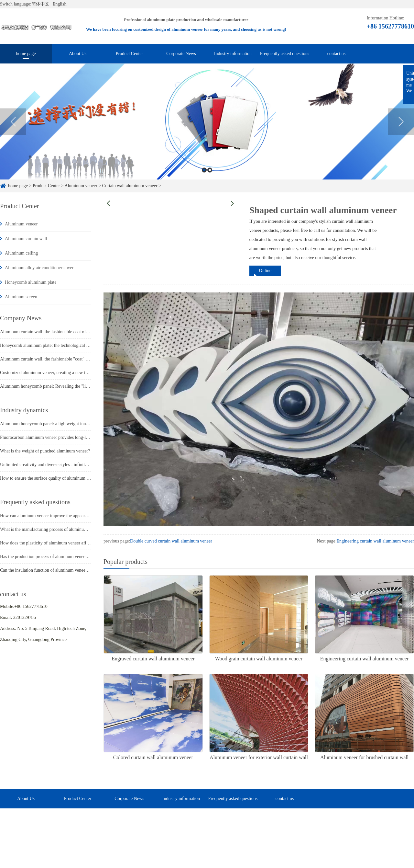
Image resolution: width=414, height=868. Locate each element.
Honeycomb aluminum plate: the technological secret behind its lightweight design (75, 345)
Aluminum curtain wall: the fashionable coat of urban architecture (60, 332)
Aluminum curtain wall (26, 239)
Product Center (129, 54)
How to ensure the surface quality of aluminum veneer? (50, 478)
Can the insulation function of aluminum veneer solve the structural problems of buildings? (83, 570)
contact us (336, 54)
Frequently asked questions (285, 54)
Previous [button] (13, 129)
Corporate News (181, 54)
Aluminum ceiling (21, 253)
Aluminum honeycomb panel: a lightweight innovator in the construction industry (74, 424)
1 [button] (204, 178)
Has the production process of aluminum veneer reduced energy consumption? (71, 557)
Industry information (233, 54)
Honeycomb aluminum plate (31, 282)
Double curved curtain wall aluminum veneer (171, 541)
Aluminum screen (21, 297)
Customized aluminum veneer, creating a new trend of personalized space (67, 373)
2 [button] (210, 178)
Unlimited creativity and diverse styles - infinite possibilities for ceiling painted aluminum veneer (88, 465)
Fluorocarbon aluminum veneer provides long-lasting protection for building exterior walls (82, 437)
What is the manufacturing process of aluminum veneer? (51, 529)
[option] (207, 129)
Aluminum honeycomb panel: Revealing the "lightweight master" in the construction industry (85, 386)
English (60, 4)
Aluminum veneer (21, 224)
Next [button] (401, 129)
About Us (78, 54)
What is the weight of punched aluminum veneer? (45, 451)
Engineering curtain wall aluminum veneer (375, 541)
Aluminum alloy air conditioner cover (39, 268)
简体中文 (40, 4)
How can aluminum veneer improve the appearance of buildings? (59, 516)
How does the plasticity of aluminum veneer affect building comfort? (63, 543)
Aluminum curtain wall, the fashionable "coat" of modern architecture (63, 359)
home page (26, 54)
